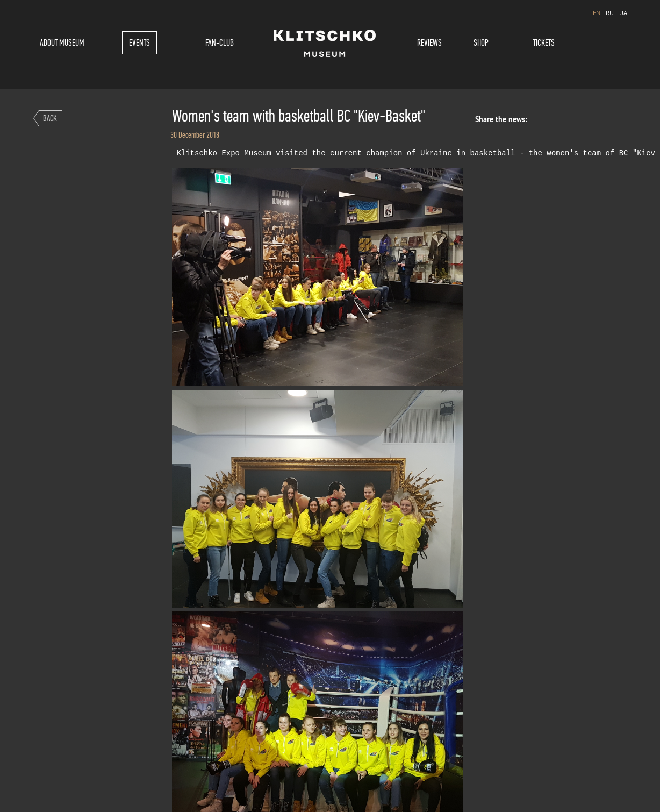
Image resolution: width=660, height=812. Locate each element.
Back (50, 118)
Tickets (544, 43)
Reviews (429, 43)
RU (610, 13)
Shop (481, 43)
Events (139, 43)
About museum (62, 43)
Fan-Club (220, 43)
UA (623, 13)
